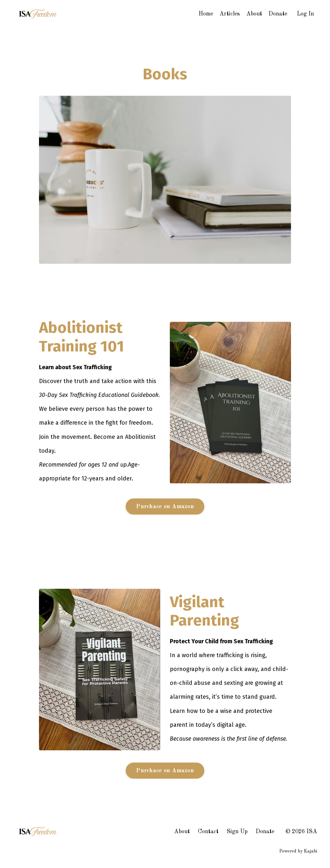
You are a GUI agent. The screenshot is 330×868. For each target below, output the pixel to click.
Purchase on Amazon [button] (165, 507)
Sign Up (237, 832)
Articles (230, 14)
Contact (208, 832)
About (254, 14)
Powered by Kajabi (298, 851)
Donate (278, 14)
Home (206, 14)
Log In (305, 14)
